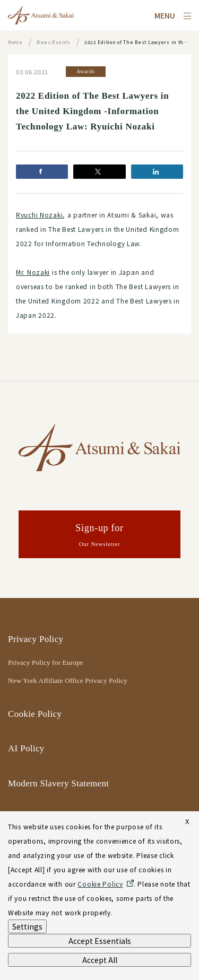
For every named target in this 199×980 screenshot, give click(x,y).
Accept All (100, 960)
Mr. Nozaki (33, 272)
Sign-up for (99, 536)
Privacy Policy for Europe (46, 662)
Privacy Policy (36, 639)
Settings (27, 926)
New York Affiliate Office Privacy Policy (68, 680)
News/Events (54, 42)
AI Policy (26, 748)
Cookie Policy (35, 714)
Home (15, 42)
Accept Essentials (100, 941)
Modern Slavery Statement (58, 783)
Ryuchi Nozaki (39, 215)
